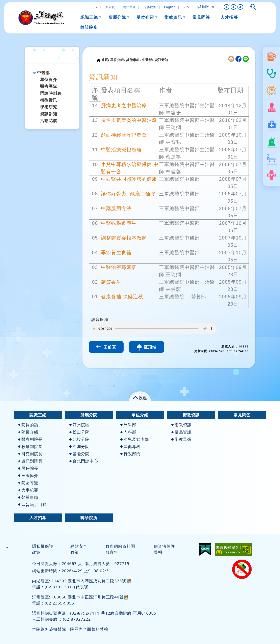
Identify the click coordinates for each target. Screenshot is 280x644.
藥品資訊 (181, 432)
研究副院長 (30, 454)
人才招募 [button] (229, 17)
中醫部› (148, 60)
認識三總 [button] (89, 17)
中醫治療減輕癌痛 (121, 150)
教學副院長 (30, 446)
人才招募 (38, 518)
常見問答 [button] (201, 17)
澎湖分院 (79, 446)
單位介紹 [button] (145, 17)
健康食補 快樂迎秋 (122, 297)
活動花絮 (49, 121)
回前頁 (106, 347)
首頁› (105, 60)
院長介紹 (28, 432)
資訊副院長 (30, 461)
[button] (227, 7)
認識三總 (38, 415)
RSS (186, 7)
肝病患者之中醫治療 (124, 105)
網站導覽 (129, 7)
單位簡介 (49, 79)
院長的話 (28, 425)
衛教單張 (181, 439)
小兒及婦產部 (135, 439)
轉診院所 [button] (89, 27)
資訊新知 (49, 114)
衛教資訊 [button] (173, 17)
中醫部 (43, 73)
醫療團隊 (49, 86)
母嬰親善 (150, 7)
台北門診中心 (84, 461)
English (170, 7)
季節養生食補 (116, 253)
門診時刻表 (51, 93)
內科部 (128, 432)
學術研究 (49, 107)
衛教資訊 (49, 100)
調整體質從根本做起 (124, 238)
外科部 (128, 425)
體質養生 (111, 282)
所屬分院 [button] (117, 17)
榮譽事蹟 (28, 497)
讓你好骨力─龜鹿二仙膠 (128, 194)
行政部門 (130, 454)
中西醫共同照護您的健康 (129, 179)
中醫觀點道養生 (119, 223)
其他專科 (130, 446)
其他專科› (134, 60)
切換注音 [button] (206, 7)
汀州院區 (79, 425)
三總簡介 (28, 475)
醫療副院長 (30, 439)
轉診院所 (89, 518)
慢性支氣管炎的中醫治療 (129, 120)
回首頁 (110, 7)
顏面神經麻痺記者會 (124, 135)
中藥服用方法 (116, 208)
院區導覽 (28, 483)
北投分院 (79, 439)
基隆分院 (79, 454)
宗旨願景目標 (32, 505)
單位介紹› (118, 60)
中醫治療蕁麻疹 (119, 267)
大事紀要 (28, 490)
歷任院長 (28, 468)
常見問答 (242, 415)
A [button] (234, 7)
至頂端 (147, 347)
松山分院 (79, 432)
